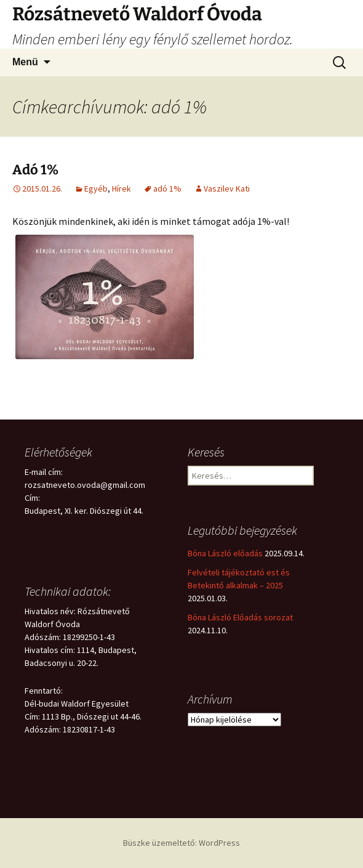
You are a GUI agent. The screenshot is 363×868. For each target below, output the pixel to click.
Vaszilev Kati (227, 189)
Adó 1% (35, 170)
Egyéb (96, 189)
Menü (25, 62)
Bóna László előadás (225, 553)
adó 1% (167, 189)
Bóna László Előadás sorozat (240, 617)
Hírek (122, 189)
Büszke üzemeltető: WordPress (181, 843)
